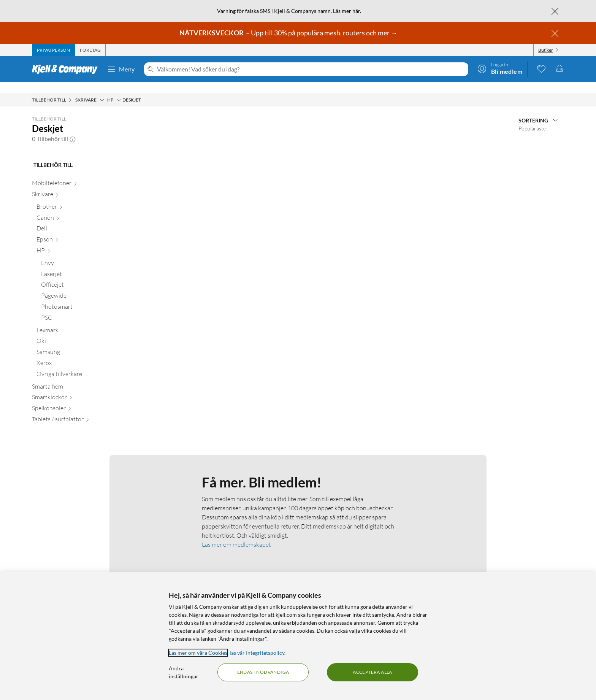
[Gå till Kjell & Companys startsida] (67, 69)
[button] (73, 128)
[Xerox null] (78, 354)
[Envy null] (80, 254)
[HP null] (78, 241)
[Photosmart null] (80, 298)
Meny (121, 69)
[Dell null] (78, 219)
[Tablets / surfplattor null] (75, 410)
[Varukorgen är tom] (560, 68)
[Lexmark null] (78, 321)
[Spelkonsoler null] (75, 399)
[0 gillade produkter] (541, 68)
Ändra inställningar (184, 672)
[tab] (53, 50)
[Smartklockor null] (75, 388)
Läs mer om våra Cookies (198, 653)
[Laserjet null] (80, 265)
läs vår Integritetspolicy (257, 653)
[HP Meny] (119, 89)
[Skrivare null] (75, 185)
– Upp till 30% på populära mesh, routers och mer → (289, 33)
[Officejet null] (80, 275)
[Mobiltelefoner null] (75, 174)
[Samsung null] (78, 343)
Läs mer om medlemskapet (236, 534)
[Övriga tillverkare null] (78, 365)
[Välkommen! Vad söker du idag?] (311, 69)
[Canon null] (78, 209)
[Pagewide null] (80, 287)
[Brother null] (78, 198)
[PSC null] (80, 309)
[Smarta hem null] (75, 377)
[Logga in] (500, 68)
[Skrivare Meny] (102, 89)
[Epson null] (78, 230)
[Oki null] (78, 332)
